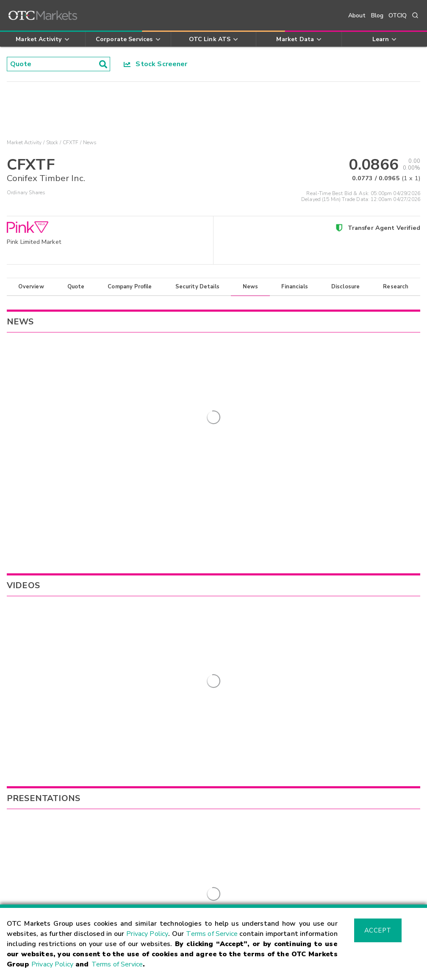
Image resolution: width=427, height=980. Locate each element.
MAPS (260, 663)
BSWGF (263, 611)
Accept (378, 930)
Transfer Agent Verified (384, 228)
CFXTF (71, 142)
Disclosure (346, 287)
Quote (76, 287)
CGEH (259, 637)
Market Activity (24, 142)
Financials (295, 287)
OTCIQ (398, 15)
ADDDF (262, 624)
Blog (377, 15)
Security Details (197, 287)
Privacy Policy (147, 934)
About (357, 15)
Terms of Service (212, 934)
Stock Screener (156, 64)
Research (396, 287)
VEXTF (261, 650)
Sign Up (169, 754)
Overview (31, 287)
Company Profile (130, 287)
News (251, 287)
